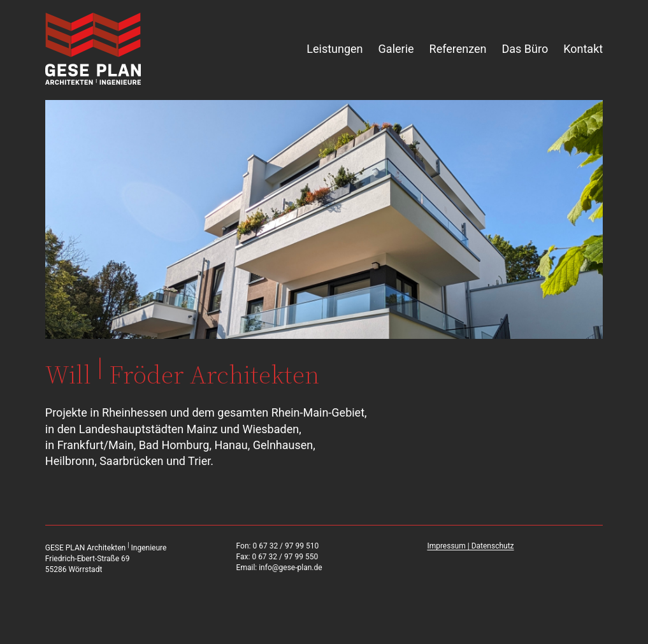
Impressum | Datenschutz (470, 546)
